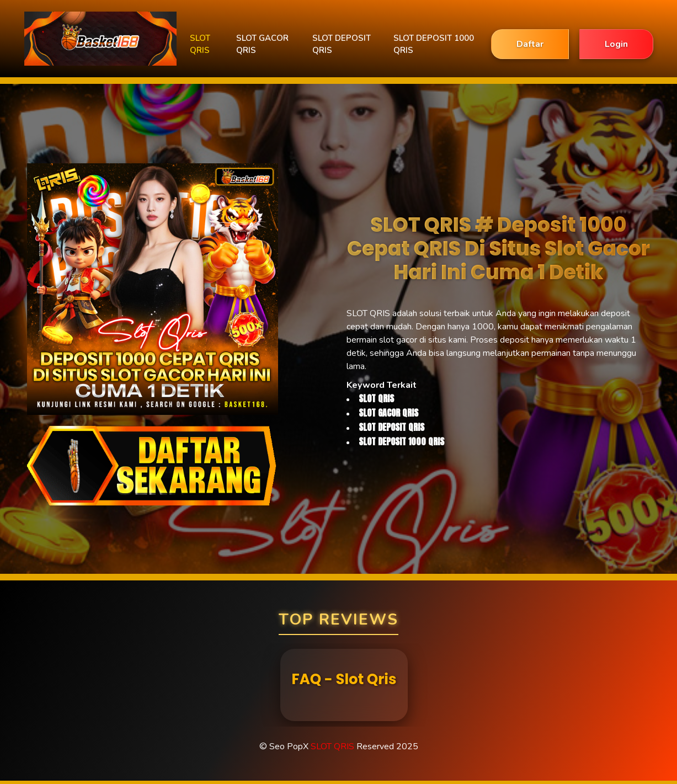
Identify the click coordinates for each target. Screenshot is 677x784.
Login (616, 44)
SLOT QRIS (200, 44)
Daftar (530, 44)
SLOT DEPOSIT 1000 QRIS (434, 44)
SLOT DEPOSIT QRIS (342, 44)
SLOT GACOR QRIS (262, 44)
